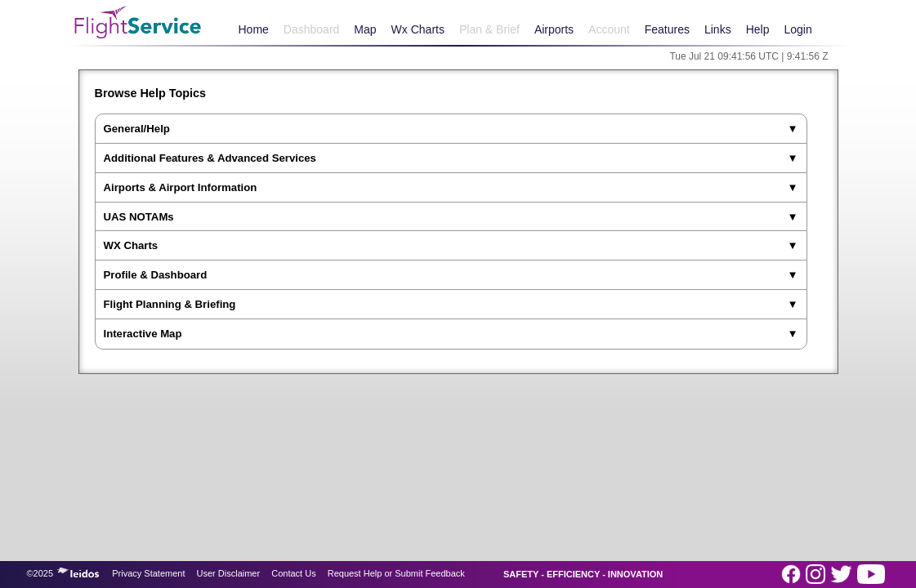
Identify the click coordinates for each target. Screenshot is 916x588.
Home (254, 29)
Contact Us (293, 573)
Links (718, 29)
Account (609, 29)
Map (365, 29)
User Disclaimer (229, 573)
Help (758, 29)
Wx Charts (418, 29)
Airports (554, 29)
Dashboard (312, 29)
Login (798, 29)
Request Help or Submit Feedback (396, 573)
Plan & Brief (489, 29)
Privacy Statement (148, 573)
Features (667, 29)
